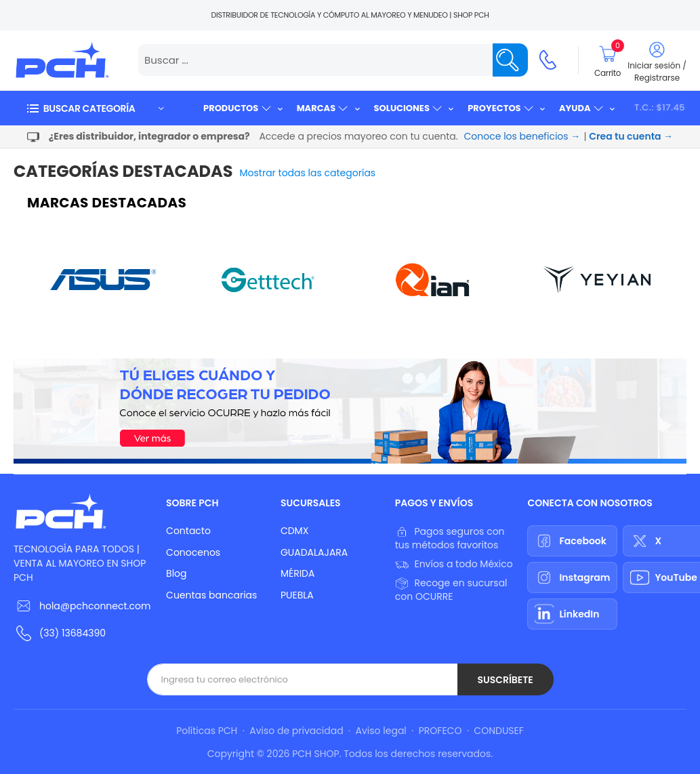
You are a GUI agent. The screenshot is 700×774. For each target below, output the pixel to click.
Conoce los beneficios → (522, 136)
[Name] (510, 60)
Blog (176, 573)
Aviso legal (381, 731)
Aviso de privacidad (296, 731)
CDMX (294, 531)
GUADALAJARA (314, 552)
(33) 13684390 (73, 633)
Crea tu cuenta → (631, 136)
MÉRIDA (298, 573)
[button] (95, 108)
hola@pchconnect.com (95, 606)
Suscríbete (505, 680)
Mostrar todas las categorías (308, 173)
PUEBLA (297, 595)
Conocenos (193, 552)
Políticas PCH (207, 731)
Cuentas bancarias (211, 595)
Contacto (188, 531)
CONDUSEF (498, 731)
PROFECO (440, 731)
